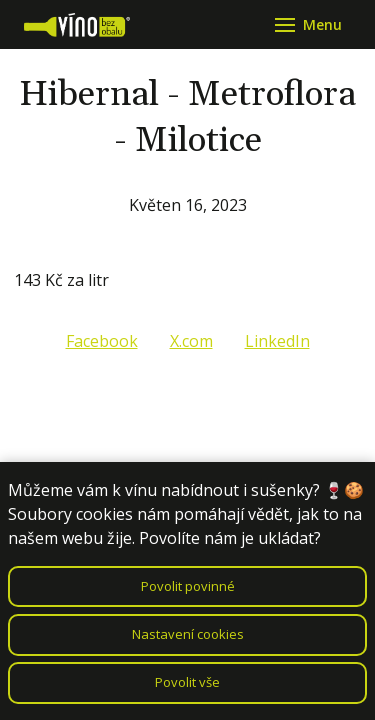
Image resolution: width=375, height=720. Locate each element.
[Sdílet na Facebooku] (102, 341)
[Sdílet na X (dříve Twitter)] (191, 341)
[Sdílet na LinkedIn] (277, 341)
